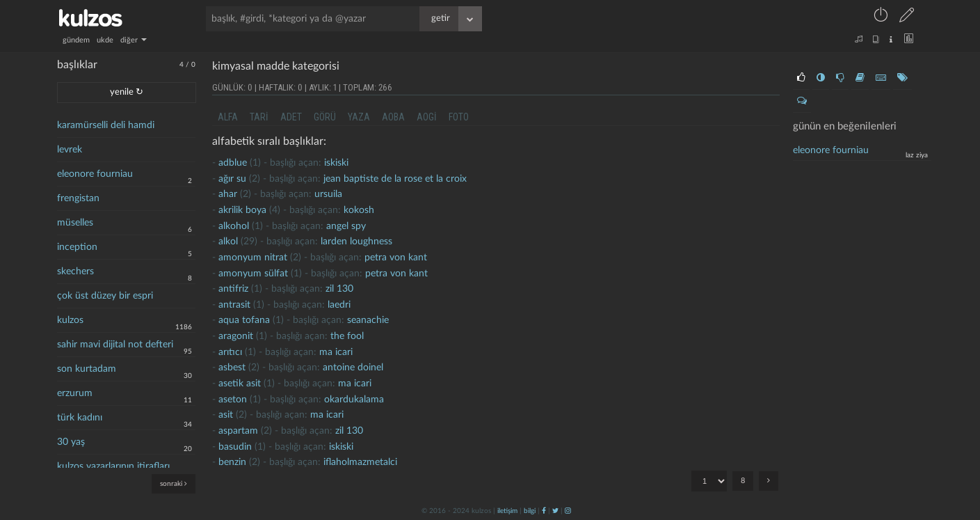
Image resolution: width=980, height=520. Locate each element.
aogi (427, 117)
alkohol (234, 226)
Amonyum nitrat (253, 258)
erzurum (75, 393)
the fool (347, 336)
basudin (235, 447)
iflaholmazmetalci (360, 462)
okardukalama (354, 400)
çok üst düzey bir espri (105, 296)
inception (77, 247)
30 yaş (71, 442)
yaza (359, 117)
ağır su (232, 179)
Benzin (232, 462)
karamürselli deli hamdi (106, 125)
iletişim (507, 511)
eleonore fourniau (95, 174)
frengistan (78, 198)
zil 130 (339, 289)
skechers (75, 271)
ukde (105, 40)
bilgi (530, 511)
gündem (76, 40)
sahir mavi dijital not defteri (115, 345)
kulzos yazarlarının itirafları (113, 466)
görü (325, 117)
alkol (228, 242)
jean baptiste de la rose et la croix (395, 179)
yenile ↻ (127, 92)
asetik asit (240, 384)
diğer (134, 40)
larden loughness (356, 242)
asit (226, 415)
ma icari (336, 352)
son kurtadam (87, 369)
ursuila (328, 194)
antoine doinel (353, 368)
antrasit (234, 305)
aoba (393, 117)
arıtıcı (230, 352)
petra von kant (396, 258)
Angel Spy (346, 226)
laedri (339, 305)
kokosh (359, 210)
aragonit (236, 336)
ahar (228, 194)
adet (291, 117)
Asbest (232, 368)
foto (459, 117)
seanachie (368, 320)
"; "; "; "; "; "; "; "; (709, 481)
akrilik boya (242, 210)
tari (259, 117)
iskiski (336, 163)
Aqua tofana (244, 320)
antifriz (233, 289)
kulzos (70, 320)
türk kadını (80, 418)
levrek (70, 150)
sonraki (174, 483)
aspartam (238, 431)
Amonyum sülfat (253, 274)
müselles (75, 223)
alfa (228, 117)
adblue (233, 163)
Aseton (233, 400)
